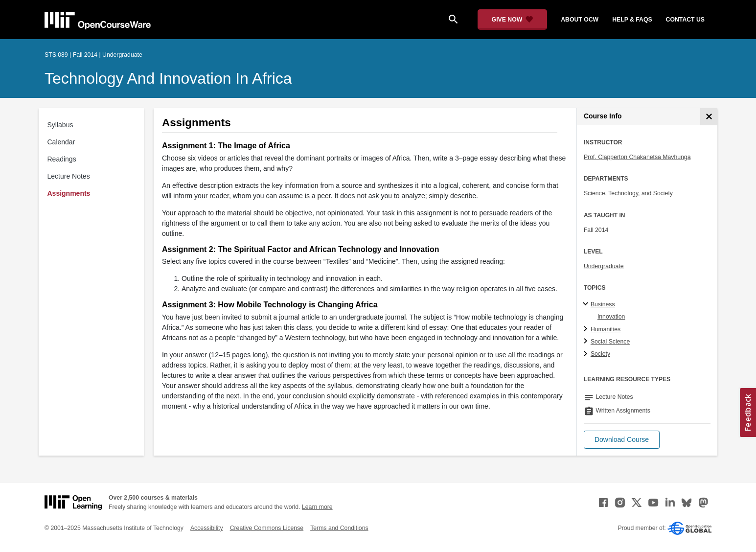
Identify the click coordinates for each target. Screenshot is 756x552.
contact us (685, 20)
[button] (622, 440)
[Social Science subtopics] (587, 342)
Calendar (61, 142)
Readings (62, 159)
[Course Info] (709, 117)
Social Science (610, 342)
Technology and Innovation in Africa (168, 78)
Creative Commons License (267, 528)
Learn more (317, 507)
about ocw (580, 20)
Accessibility (207, 528)
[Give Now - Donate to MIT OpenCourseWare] (513, 20)
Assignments (69, 193)
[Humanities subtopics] (587, 329)
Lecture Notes (69, 176)
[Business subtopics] (587, 304)
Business (603, 304)
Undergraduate (604, 266)
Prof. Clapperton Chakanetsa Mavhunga (637, 157)
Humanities (606, 329)
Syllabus (60, 125)
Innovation (611, 317)
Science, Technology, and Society (628, 193)
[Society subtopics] (587, 354)
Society (600, 354)
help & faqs (632, 20)
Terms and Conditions (339, 528)
